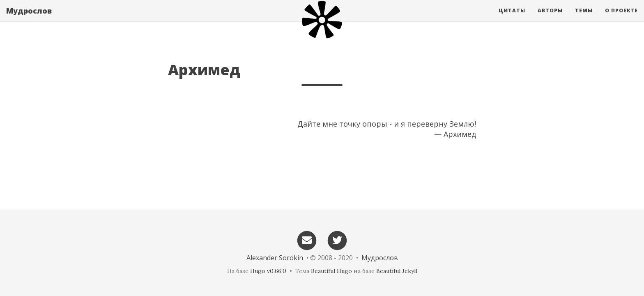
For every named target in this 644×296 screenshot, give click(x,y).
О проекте (621, 18)
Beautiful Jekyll (397, 271)
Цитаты (512, 18)
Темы (584, 18)
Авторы (550, 18)
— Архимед (455, 134)
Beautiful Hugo (331, 271)
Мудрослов (29, 18)
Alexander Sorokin (275, 258)
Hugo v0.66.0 (268, 271)
